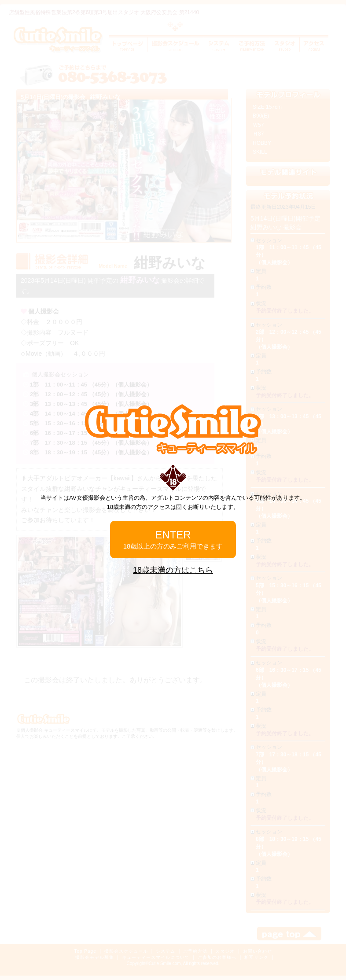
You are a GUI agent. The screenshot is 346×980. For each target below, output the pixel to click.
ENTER (173, 539)
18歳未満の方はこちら (173, 570)
